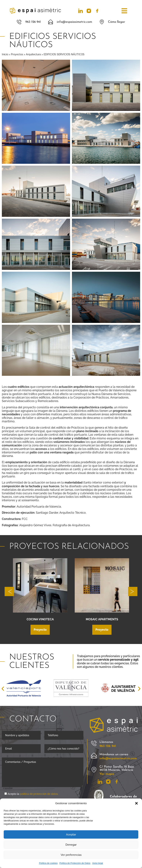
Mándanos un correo (114, 754)
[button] (136, 803)
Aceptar (71, 835)
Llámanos (106, 742)
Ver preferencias (71, 855)
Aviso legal (98, 863)
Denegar (71, 845)
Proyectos (17, 54)
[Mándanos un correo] (94, 756)
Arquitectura (33, 54)
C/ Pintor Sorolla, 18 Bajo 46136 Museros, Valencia (117, 768)
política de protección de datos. (39, 794)
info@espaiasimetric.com (118, 758)
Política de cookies (48, 863)
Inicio (5, 54)
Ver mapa (107, 774)
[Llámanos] (94, 743)
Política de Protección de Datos (75, 863)
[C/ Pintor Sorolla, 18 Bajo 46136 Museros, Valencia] (94, 770)
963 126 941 (108, 746)
